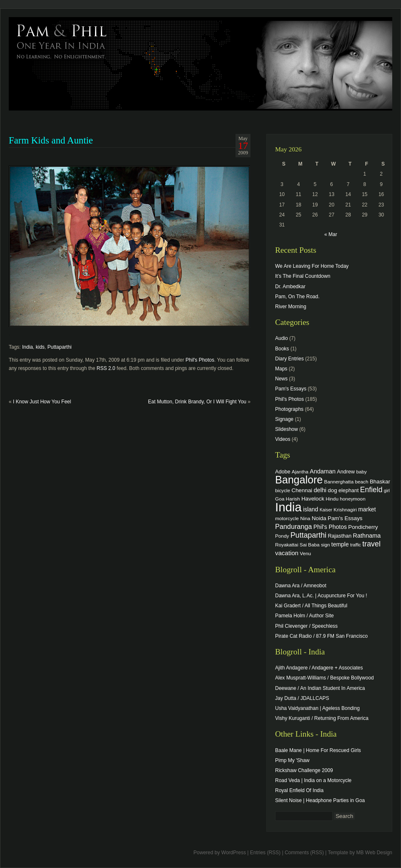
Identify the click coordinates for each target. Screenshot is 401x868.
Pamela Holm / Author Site (305, 616)
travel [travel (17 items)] (371, 544)
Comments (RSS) (304, 853)
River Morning (291, 307)
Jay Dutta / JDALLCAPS (302, 698)
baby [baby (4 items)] (362, 472)
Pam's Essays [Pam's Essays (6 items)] (345, 518)
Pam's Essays (291, 389)
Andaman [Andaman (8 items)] (323, 471)
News (281, 379)
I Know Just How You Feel (42, 402)
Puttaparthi (60, 347)
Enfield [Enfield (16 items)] (371, 490)
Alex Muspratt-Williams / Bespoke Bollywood (325, 678)
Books (282, 349)
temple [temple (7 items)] (340, 544)
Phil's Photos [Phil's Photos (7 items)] (330, 527)
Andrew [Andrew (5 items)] (346, 472)
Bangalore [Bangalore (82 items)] (299, 480)
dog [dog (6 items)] (332, 490)
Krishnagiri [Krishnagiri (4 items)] (345, 509)
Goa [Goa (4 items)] (280, 499)
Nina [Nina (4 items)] (305, 518)
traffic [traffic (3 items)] (356, 545)
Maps (281, 369)
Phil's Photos (200, 360)
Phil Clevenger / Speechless (306, 626)
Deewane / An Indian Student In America (320, 688)
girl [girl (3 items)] (387, 491)
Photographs (289, 409)
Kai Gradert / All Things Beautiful (311, 606)
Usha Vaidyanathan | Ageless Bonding (317, 708)
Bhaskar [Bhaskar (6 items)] (380, 482)
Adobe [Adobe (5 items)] (283, 472)
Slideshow (287, 429)
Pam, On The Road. (297, 297)
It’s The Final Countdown (303, 276)
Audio (282, 338)
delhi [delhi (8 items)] (320, 490)
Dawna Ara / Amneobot (301, 586)
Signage (284, 419)
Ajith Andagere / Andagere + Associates (319, 668)
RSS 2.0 (106, 368)
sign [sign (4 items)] (326, 545)
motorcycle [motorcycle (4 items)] (287, 518)
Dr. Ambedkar (290, 287)
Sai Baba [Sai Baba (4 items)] (310, 545)
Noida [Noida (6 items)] (319, 518)
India (28, 347)
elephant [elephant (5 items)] (348, 491)
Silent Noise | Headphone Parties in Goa (320, 800)
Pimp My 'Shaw (292, 760)
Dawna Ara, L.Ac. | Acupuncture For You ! (321, 596)
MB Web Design (374, 853)
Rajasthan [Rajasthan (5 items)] (340, 536)
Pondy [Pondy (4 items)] (282, 536)
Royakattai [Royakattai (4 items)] (287, 545)
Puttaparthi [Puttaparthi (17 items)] (308, 535)
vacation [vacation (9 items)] (287, 553)
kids (40, 347)
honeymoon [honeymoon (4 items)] (352, 499)
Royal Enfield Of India (299, 790)
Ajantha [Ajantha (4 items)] (300, 472)
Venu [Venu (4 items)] (305, 553)
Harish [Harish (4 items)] (293, 499)
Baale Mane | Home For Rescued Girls (318, 750)
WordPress (234, 853)
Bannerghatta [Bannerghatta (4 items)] (339, 482)
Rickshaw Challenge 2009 (304, 770)
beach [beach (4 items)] (362, 482)
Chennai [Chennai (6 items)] (302, 490)
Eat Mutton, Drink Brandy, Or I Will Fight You (197, 402)
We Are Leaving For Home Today (312, 266)
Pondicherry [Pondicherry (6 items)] (363, 527)
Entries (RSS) (265, 853)
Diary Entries (289, 359)
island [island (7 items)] (311, 509)
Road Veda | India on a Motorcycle (313, 780)
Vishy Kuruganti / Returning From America (322, 718)
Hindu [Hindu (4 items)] (332, 499)
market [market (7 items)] (367, 509)
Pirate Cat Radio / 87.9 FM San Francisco (321, 636)
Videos (283, 439)
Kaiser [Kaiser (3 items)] (326, 510)
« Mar (331, 234)
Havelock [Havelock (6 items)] (313, 499)
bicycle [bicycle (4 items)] (283, 490)
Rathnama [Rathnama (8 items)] (367, 536)
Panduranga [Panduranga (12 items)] (293, 526)
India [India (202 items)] (288, 507)
